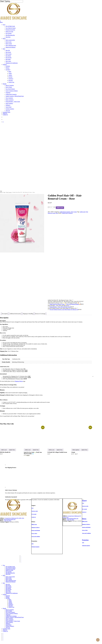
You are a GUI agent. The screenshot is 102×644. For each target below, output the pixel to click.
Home (1, 192)
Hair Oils (8, 584)
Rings (10, 600)
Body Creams (9, 579)
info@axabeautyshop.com (23, 402)
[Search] (11, 1)
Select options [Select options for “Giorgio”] (76, 450)
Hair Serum (8, 586)
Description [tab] (5, 314)
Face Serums (9, 572)
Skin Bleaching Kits (10, 573)
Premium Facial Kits (10, 569)
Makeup (8, 597)
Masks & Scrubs (9, 570)
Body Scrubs (9, 578)
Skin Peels (8, 574)
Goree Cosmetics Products (12, 613)
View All (8, 627)
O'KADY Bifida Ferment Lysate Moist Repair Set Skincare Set (62, 308)
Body (4, 575)
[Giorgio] (81, 436)
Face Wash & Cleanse (11, 568)
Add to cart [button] (4, 450)
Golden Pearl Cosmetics (65, 212)
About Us (5, 630)
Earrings (10, 603)
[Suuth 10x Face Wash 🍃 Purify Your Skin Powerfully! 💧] (34, 436)
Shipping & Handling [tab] (28, 314)
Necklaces (11, 605)
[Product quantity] (52, 207)
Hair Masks (8, 588)
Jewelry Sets (11, 607)
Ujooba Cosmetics (10, 626)
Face (4, 565)
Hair (4, 192)
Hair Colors (8, 592)
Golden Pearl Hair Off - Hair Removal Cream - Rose (60, 300)
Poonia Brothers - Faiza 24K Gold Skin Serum (58, 306)
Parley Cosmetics (10, 620)
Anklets (10, 602)
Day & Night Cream (10, 567)
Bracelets (11, 606)
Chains (10, 601)
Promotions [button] (85, 540)
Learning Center (7, 629)
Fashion (5, 594)
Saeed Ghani (9, 625)
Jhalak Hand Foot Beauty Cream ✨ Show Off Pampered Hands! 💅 (63, 303)
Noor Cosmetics (9, 619)
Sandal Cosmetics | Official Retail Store (15, 617)
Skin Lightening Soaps (11, 580)
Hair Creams (9, 192)
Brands (4, 608)
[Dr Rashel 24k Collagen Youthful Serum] (58, 436)
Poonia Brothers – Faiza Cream (13, 621)
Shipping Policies (19, 381)
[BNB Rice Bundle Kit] (10, 436)
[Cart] (51, 21)
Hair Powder (9, 589)
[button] (1, 22)
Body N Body (9, 611)
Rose (57, 213)
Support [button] (84, 501)
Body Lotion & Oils (10, 577)
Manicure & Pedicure (11, 582)
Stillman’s (8, 624)
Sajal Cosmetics (9, 622)
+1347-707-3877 (8, 521)
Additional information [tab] (15, 314)
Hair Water (8, 591)
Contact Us (5, 631)
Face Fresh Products (10, 612)
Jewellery (8, 598)
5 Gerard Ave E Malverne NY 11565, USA (14, 518)
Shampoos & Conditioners (12, 593)
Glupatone (8, 615)
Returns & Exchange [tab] (40, 314)
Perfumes (8, 596)
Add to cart (60, 208)
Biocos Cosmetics (10, 610)
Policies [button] (84, 519)
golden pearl (83, 212)
